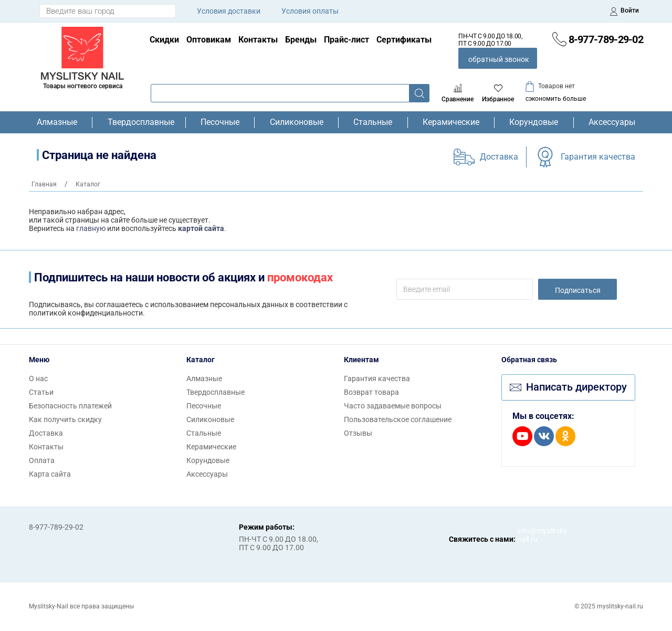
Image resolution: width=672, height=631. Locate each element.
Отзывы (358, 433)
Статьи (41, 392)
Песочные (220, 122)
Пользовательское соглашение (398, 419)
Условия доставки (229, 11)
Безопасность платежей (70, 406)
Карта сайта (50, 474)
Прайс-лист (346, 40)
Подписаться (578, 290)
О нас (38, 378)
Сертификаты (404, 40)
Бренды (301, 40)
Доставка (499, 157)
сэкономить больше (556, 99)
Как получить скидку (65, 419)
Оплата (42, 460)
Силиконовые (297, 122)
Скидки (164, 40)
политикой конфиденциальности (86, 313)
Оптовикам (209, 40)
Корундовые (534, 122)
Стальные (373, 122)
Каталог (201, 360)
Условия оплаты (310, 11)
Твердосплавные (139, 122)
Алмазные (57, 122)
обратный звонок (499, 59)
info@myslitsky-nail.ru (528, 535)
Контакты (258, 40)
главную (91, 228)
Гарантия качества (598, 157)
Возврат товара (371, 392)
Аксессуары (612, 122)
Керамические (451, 122)
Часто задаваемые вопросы (393, 406)
